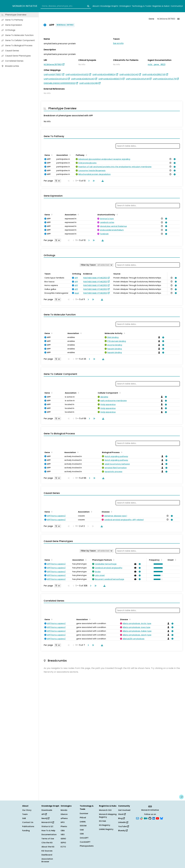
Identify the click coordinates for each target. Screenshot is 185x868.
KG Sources (47, 851)
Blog (121, 818)
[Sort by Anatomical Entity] (117, 214)
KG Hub (103, 821)
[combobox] (66, 6)
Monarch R (48, 822)
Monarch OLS (105, 810)
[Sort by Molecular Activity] (124, 333)
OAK (82, 830)
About (96, 6)
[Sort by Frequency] (161, 560)
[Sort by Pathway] (86, 155)
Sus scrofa (118, 43)
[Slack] (141, 818)
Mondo (64, 810)
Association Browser (47, 860)
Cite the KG (47, 843)
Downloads (47, 810)
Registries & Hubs (161, 6)
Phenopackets (87, 846)
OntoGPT (84, 838)
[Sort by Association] (70, 155)
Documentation (49, 835)
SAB (24, 818)
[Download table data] (102, 181)
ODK (82, 834)
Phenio (64, 826)
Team (25, 814)
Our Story (27, 810)
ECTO (63, 847)
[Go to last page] (93, 181)
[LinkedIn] (154, 818)
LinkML (83, 822)
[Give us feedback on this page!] (181, 797)
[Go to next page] (88, 181)
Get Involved (124, 810)
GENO (63, 839)
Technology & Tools (142, 6)
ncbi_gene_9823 (157, 64)
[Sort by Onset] (175, 560)
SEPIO (63, 843)
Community (177, 6)
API (44, 814)
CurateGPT (85, 842)
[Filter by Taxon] (97, 265)
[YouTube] (157, 818)
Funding (26, 831)
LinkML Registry (106, 829)
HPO (63, 822)
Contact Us (28, 822)
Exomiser (84, 813)
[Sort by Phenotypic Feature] (113, 560)
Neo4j (45, 818)
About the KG (48, 847)
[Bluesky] (161, 818)
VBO (63, 835)
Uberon (64, 814)
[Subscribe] (137, 818)
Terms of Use (48, 839)
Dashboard (47, 855)
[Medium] (146, 818)
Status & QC (47, 826)
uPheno (64, 818)
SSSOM (83, 826)
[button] (158, 564)
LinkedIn (123, 822)
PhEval (83, 818)
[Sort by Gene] (51, 155)
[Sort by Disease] (111, 512)
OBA (63, 831)
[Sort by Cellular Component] (120, 393)
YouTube (124, 826)
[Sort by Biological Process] (121, 452)
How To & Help (48, 831)
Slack (122, 814)
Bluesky (123, 831)
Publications (28, 826)
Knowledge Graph (109, 6)
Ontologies (125, 6)
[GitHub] (150, 818)
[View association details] (174, 159)
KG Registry (105, 825)
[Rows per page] (58, 181)
